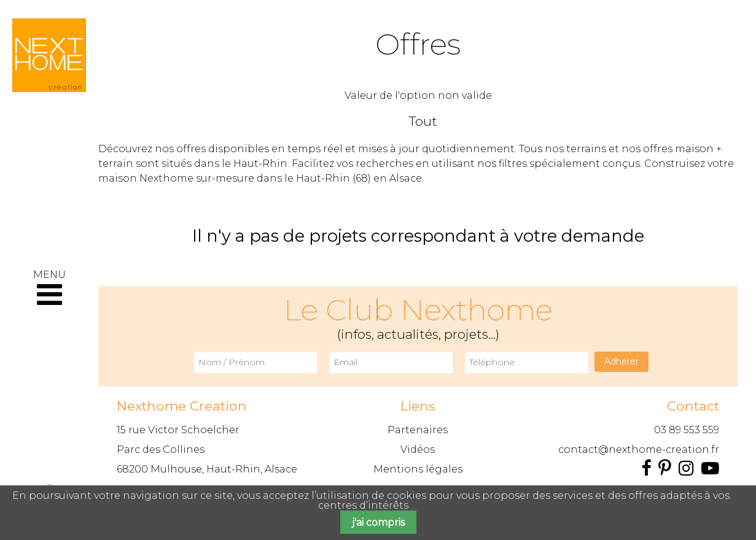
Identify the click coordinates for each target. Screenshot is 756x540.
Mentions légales (418, 469)
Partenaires (418, 430)
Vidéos (418, 449)
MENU (49, 289)
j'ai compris (378, 523)
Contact (693, 406)
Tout (423, 121)
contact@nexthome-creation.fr (639, 449)
